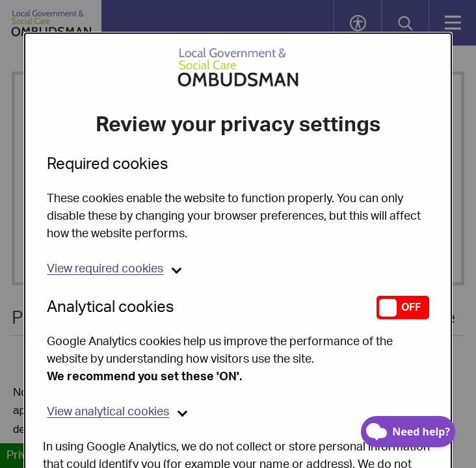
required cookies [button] (105, 236)
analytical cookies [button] (108, 379)
